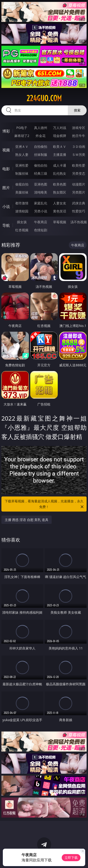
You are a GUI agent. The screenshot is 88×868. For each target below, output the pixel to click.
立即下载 (71, 858)
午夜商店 (41, 222)
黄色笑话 (60, 211)
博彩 (6, 131)
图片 (6, 188)
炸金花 (41, 136)
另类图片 (79, 192)
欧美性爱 (79, 165)
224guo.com (44, 98)
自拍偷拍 (41, 147)
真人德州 (41, 128)
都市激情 (22, 203)
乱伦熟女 (60, 173)
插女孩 (22, 222)
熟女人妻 (22, 155)
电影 (6, 169)
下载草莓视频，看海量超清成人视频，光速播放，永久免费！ (45, 504)
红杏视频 (22, 230)
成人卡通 (60, 165)
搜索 (77, 110)
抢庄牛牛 (79, 136)
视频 (6, 150)
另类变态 (79, 173)
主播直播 (60, 155)
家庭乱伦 (41, 203)
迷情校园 (22, 211)
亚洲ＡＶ (22, 147)
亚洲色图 (41, 184)
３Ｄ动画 (79, 147)
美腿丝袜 (22, 192)
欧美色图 (60, 184)
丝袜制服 (41, 155)
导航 (6, 225)
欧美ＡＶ (60, 147)
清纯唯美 (41, 192)
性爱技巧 (79, 211)
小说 (6, 207)
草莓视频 (60, 222)
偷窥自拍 (22, 184)
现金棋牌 (60, 136)
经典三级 (41, 173)
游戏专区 (79, 128)
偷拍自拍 (41, 165)
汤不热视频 (79, 222)
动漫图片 (79, 184)
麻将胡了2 (22, 136)
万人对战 (60, 128)
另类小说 (41, 211)
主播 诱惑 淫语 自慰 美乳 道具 (27, 520)
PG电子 (22, 128)
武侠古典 (79, 203)
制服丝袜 (22, 173)
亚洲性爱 (22, 165)
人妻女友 (60, 203)
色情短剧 (41, 230)
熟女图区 (60, 192)
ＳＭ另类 (79, 155)
